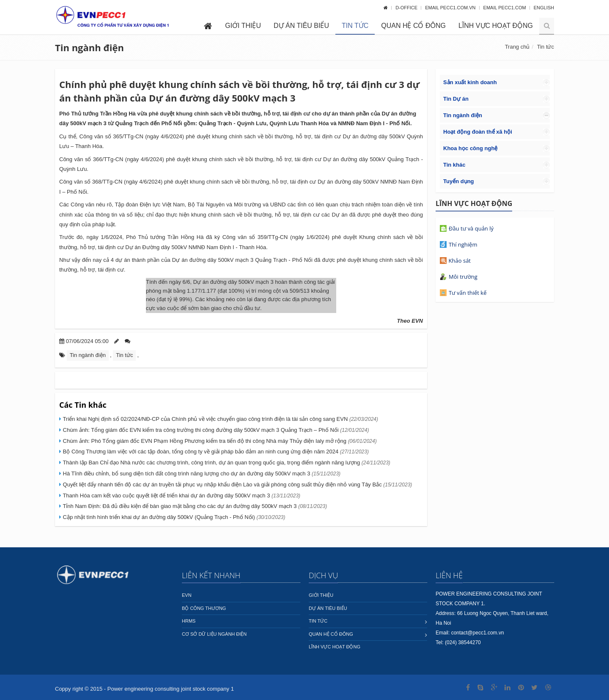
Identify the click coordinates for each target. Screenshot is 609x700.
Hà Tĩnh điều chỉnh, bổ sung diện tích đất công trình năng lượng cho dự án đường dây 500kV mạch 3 (201, 474)
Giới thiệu (243, 26)
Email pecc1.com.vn (451, 8)
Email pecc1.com (505, 8)
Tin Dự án (456, 99)
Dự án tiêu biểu (301, 26)
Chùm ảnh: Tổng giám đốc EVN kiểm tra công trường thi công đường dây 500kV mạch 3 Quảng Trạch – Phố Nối (215, 430)
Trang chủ (517, 47)
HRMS (189, 621)
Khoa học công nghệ (470, 148)
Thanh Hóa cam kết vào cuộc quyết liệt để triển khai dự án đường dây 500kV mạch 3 (181, 495)
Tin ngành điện (89, 47)
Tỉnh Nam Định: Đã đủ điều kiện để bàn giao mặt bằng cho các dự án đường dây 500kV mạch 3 (194, 506)
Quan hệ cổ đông (413, 26)
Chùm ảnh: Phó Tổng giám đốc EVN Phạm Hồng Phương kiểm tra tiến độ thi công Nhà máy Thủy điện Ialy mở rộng (219, 441)
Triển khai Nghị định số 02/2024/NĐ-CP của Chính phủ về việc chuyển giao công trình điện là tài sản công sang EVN (220, 419)
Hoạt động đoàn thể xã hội (478, 132)
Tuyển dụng (459, 181)
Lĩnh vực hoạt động (496, 26)
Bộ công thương (204, 608)
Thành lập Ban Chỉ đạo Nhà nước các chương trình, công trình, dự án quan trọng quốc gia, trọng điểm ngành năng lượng (226, 463)
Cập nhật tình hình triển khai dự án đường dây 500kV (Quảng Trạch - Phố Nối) (173, 517)
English (544, 8)
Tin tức (355, 26)
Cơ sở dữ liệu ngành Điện (214, 634)
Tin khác (454, 165)
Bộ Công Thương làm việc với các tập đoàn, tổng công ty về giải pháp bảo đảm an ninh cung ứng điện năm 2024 (215, 452)
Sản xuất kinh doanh (470, 82)
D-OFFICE (407, 8)
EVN (187, 595)
